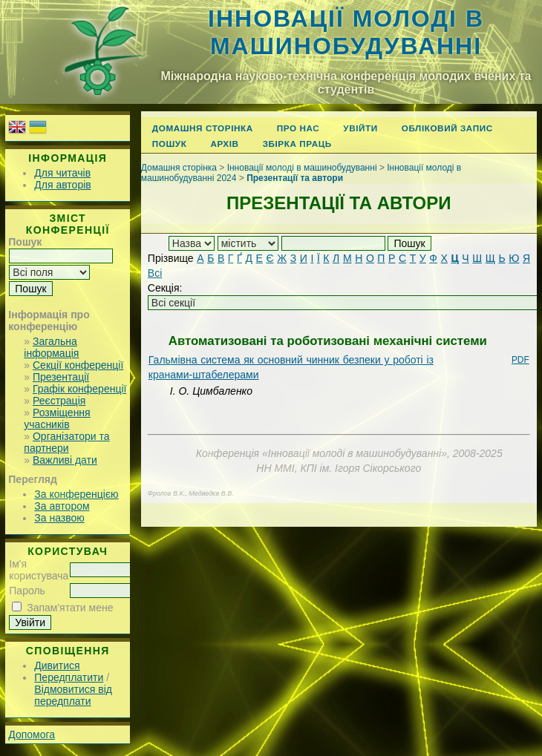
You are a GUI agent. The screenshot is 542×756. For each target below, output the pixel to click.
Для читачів (62, 173)
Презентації (61, 377)
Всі (155, 273)
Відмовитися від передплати (73, 695)
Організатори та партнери (66, 442)
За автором (62, 506)
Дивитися (57, 665)
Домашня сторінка (203, 128)
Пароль (27, 591)
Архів (224, 144)
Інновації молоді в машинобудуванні (346, 32)
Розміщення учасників (57, 418)
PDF (520, 360)
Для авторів (62, 185)
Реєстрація (59, 401)
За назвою (59, 518)
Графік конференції (79, 389)
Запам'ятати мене (70, 608)
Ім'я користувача (39, 570)
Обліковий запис (447, 128)
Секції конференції (78, 365)
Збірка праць (297, 144)
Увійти (360, 128)
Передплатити (69, 677)
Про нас (298, 128)
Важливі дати (65, 460)
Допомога (32, 734)
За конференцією (76, 494)
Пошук (170, 144)
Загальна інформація (51, 347)
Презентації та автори (295, 178)
